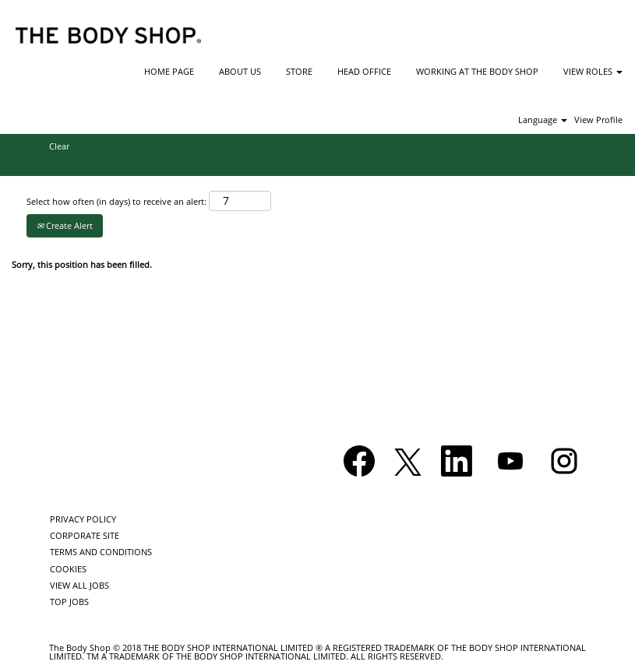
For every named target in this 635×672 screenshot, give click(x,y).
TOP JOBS (69, 602)
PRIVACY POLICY (83, 519)
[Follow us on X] (408, 463)
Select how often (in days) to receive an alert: (116, 201)
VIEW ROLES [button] (593, 71)
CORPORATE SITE (85, 535)
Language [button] (543, 120)
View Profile (598, 120)
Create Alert (65, 225)
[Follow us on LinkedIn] (457, 461)
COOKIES (68, 569)
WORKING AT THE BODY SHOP (477, 71)
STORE (299, 71)
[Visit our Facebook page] (359, 461)
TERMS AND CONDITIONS (101, 552)
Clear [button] (59, 146)
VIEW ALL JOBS (79, 585)
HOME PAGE (169, 71)
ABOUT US (240, 71)
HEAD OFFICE (364, 71)
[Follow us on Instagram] (564, 461)
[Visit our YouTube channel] (510, 461)
